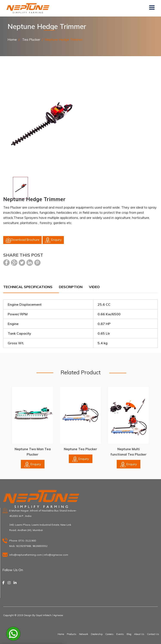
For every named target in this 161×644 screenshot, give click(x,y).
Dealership (97, 634)
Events (120, 634)
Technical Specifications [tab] (28, 287)
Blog (129, 634)
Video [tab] (94, 287)
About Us (139, 634)
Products (72, 634)
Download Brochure (22, 240)
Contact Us (153, 634)
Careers (109, 634)
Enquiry (53, 240)
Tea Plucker (31, 39)
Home (12, 39)
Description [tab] (71, 287)
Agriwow (58, 615)
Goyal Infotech (44, 615)
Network (84, 634)
